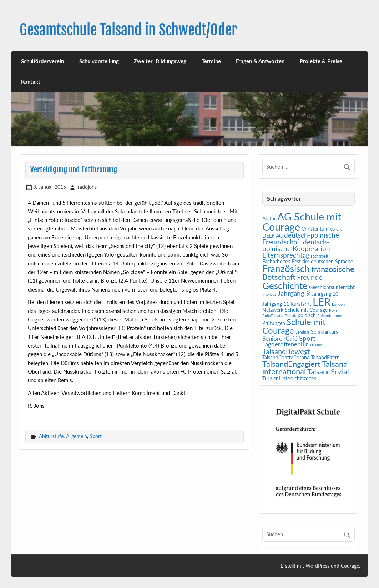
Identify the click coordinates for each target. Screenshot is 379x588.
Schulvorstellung (99, 61)
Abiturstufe (51, 436)
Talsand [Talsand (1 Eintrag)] (316, 345)
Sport (96, 436)
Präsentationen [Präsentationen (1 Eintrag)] (330, 316)
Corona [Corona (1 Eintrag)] (336, 229)
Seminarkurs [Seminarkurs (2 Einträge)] (324, 332)
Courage (350, 566)
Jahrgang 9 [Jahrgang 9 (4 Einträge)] (294, 293)
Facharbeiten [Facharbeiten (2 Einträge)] (276, 261)
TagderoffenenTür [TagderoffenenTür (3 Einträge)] (285, 344)
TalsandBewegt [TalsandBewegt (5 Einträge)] (286, 351)
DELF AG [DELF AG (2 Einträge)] (272, 236)
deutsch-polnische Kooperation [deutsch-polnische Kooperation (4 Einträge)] (296, 245)
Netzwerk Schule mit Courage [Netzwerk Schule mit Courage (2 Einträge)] (295, 310)
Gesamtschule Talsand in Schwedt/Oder (128, 30)
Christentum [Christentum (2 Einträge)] (315, 229)
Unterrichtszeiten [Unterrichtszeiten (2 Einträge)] (298, 378)
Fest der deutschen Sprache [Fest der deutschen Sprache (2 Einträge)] (322, 261)
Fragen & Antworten (260, 61)
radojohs (87, 187)
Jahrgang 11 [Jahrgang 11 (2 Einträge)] (276, 304)
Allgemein (77, 436)
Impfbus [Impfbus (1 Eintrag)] (269, 294)
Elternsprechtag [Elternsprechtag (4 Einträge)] (286, 255)
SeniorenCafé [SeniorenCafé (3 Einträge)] (280, 339)
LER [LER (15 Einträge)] (322, 302)
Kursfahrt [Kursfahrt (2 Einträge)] (301, 304)
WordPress (317, 566)
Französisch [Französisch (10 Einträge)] (286, 268)
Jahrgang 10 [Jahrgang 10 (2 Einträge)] (325, 294)
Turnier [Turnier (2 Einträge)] (270, 378)
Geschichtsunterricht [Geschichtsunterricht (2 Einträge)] (332, 287)
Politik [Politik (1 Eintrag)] (290, 316)
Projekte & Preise (321, 61)
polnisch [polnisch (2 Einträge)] (307, 315)
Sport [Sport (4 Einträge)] (307, 338)
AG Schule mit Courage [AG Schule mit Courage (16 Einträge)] (302, 222)
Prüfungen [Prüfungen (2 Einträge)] (274, 323)
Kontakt (31, 82)
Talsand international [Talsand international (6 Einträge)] (305, 368)
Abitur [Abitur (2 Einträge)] (269, 219)
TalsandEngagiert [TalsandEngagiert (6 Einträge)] (291, 364)
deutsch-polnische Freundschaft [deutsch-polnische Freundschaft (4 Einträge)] (301, 239)
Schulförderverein (42, 61)
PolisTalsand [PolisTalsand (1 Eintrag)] (273, 316)
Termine (211, 61)
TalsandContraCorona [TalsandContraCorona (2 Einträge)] (286, 357)
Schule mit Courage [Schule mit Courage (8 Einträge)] (294, 326)
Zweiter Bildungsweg (160, 61)
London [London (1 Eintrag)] (338, 304)
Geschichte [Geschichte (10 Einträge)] (285, 285)
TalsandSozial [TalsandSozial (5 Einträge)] (328, 371)
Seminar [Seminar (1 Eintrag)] (302, 332)
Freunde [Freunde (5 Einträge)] (310, 277)
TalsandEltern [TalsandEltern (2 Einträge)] (325, 357)
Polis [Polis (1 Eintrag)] (333, 310)
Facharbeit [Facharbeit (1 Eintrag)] (320, 256)
